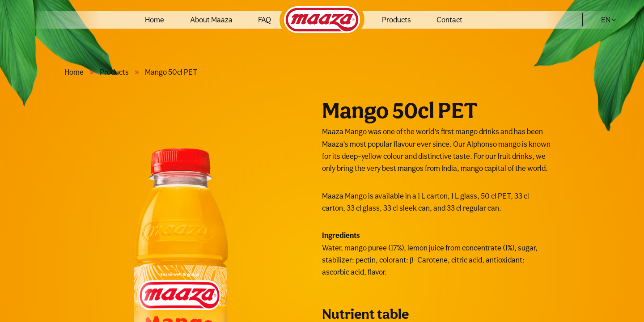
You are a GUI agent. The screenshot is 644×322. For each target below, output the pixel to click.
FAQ (265, 20)
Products (396, 20)
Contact (449, 20)
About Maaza (211, 20)
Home (155, 20)
